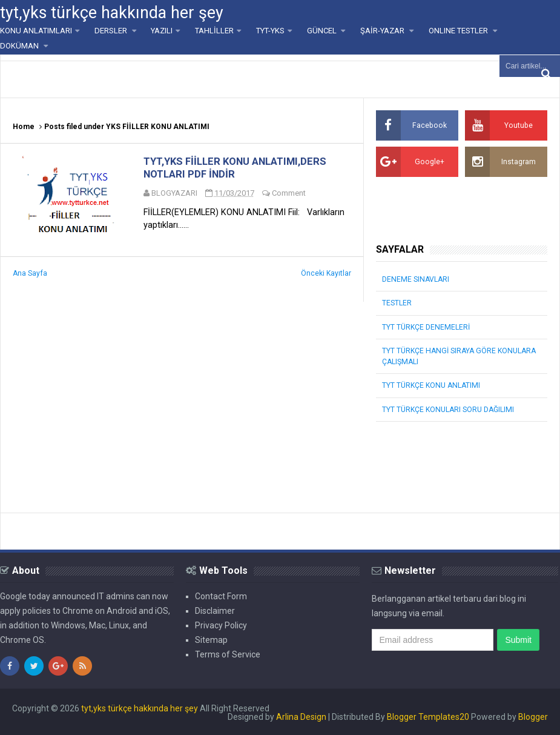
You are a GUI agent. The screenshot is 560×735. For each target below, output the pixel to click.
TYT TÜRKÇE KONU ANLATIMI (430, 385)
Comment (291, 194)
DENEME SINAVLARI (415, 279)
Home (24, 127)
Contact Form (221, 595)
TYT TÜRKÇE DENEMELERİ (425, 327)
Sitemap (211, 639)
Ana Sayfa (30, 276)
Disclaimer (215, 610)
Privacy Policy (221, 624)
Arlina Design (301, 716)
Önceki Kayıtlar (326, 276)
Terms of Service (228, 653)
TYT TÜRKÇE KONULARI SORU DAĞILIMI (447, 408)
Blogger (533, 716)
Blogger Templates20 (428, 716)
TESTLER (397, 303)
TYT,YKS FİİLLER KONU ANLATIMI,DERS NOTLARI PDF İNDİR (236, 168)
